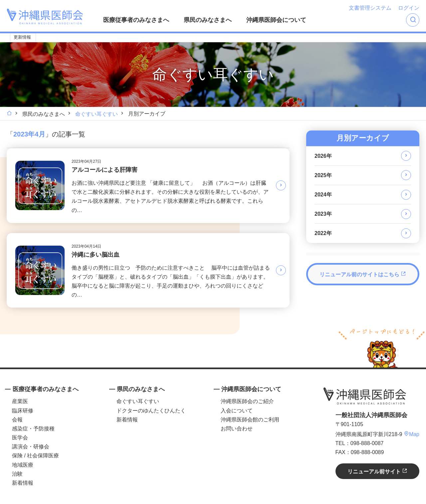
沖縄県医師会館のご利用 (250, 420)
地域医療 (23, 465)
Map (412, 434)
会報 (17, 420)
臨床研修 (23, 411)
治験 (17, 474)
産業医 (20, 401)
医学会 (20, 438)
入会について (237, 411)
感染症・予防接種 (33, 429)
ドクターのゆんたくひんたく (151, 411)
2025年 (323, 175)
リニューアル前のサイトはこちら (363, 274)
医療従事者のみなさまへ (136, 20)
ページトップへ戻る (382, 347)
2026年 (323, 156)
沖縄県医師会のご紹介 (247, 401)
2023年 (323, 214)
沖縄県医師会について (276, 20)
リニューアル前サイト (377, 471)
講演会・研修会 (31, 447)
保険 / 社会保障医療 (35, 456)
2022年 (323, 233)
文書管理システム (370, 8)
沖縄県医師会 (365, 396)
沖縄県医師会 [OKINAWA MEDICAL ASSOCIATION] (45, 16)
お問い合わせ (237, 429)
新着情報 (23, 483)
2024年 (323, 195)
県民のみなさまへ (208, 20)
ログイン (409, 8)
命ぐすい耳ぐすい (97, 114)
